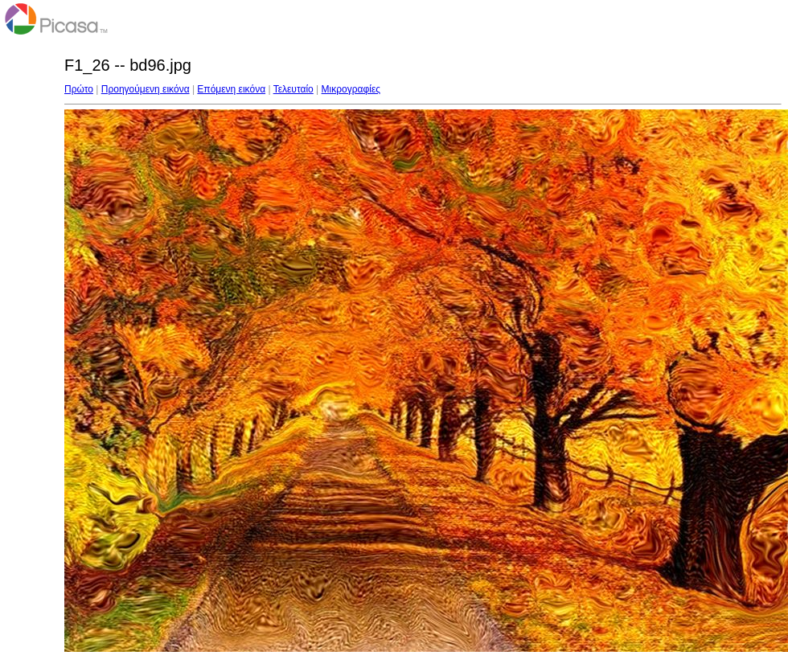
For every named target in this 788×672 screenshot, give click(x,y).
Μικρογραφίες (351, 89)
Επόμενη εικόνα (231, 89)
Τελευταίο (293, 89)
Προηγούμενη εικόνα (146, 89)
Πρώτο (79, 89)
